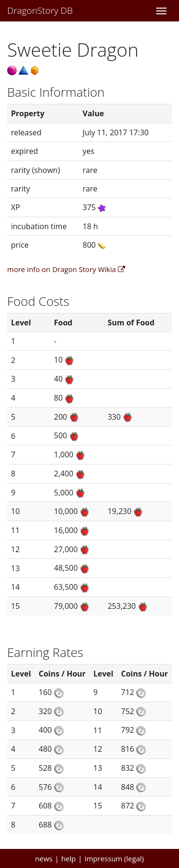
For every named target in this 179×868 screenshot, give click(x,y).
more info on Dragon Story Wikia (66, 269)
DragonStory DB (40, 10)
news (44, 858)
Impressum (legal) (114, 858)
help (68, 858)
